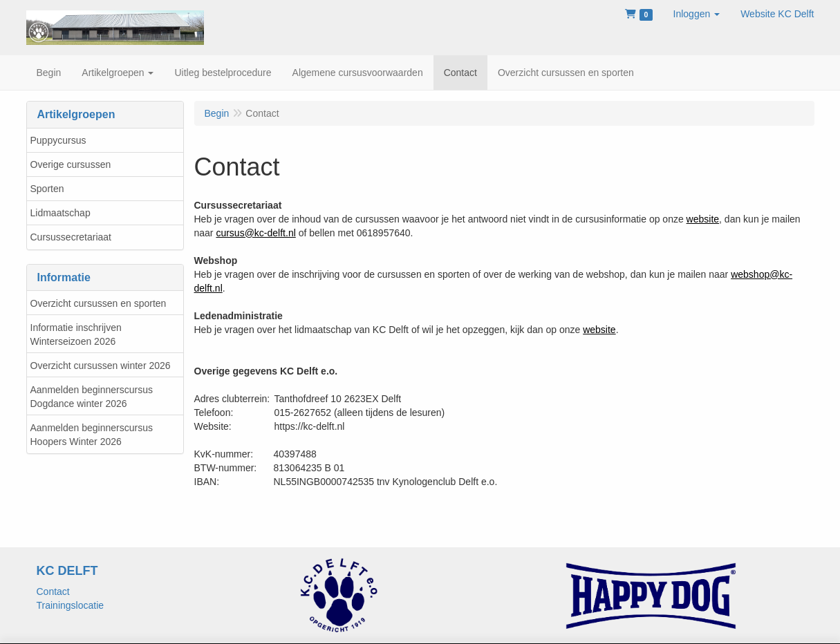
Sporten (47, 189)
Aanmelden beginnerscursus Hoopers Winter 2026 (92, 435)
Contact (53, 591)
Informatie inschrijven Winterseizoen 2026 (76, 334)
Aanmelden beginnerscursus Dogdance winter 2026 (92, 397)
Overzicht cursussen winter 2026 (101, 366)
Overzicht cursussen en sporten (99, 303)
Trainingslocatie (71, 605)
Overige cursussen (71, 164)
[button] (697, 14)
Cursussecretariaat (71, 237)
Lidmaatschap (60, 213)
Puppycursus (58, 140)
